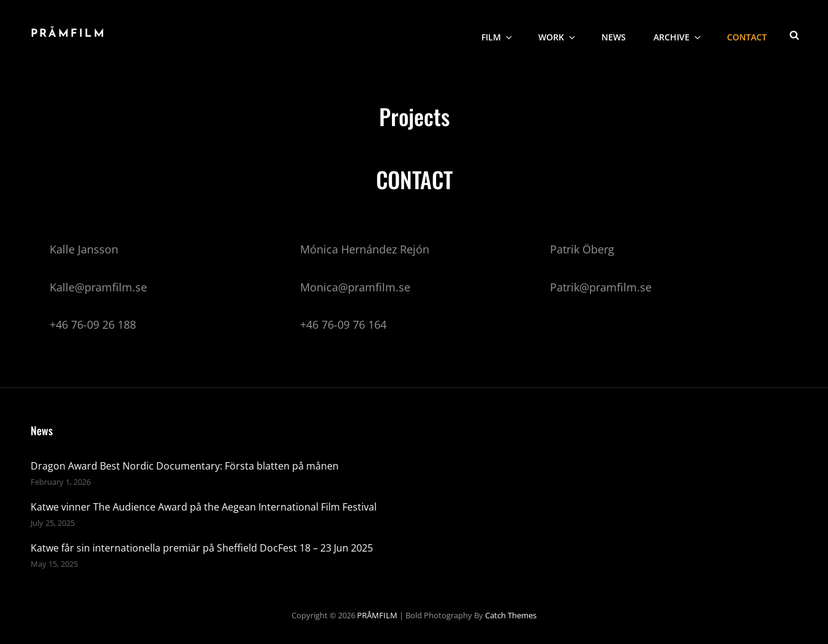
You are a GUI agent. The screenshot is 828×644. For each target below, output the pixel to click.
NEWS (614, 34)
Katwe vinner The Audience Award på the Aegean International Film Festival (204, 507)
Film (498, 34)
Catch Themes (511, 615)
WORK (558, 34)
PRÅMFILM (68, 34)
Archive (678, 34)
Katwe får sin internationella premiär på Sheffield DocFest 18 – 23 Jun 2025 (202, 548)
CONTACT (747, 34)
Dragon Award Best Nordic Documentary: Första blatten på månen (185, 466)
